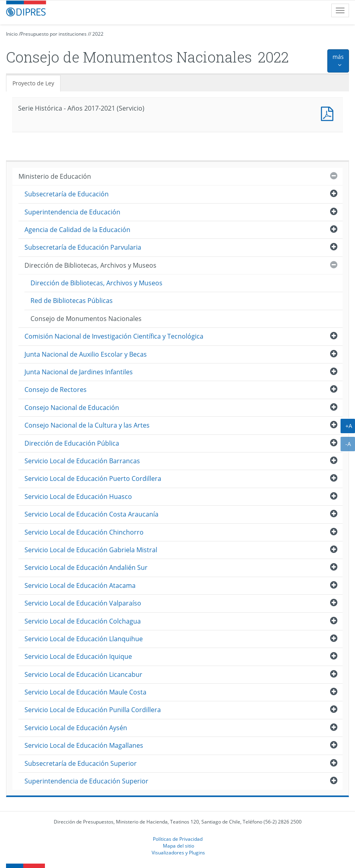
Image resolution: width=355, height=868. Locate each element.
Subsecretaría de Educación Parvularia (83, 247)
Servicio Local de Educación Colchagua (83, 621)
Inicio (12, 34)
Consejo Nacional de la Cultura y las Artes (87, 425)
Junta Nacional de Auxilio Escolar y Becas (86, 354)
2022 (98, 34)
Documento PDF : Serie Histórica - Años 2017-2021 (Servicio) (329, 113)
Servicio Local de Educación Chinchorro (84, 532)
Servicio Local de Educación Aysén (76, 728)
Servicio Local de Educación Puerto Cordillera (93, 478)
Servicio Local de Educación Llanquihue (84, 639)
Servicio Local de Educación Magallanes (84, 745)
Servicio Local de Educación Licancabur (83, 674)
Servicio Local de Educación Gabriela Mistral (91, 550)
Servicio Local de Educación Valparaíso (83, 603)
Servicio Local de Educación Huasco (78, 497)
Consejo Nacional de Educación (72, 408)
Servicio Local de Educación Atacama (80, 585)
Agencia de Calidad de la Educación (77, 230)
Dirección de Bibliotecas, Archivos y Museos (90, 265)
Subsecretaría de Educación (67, 194)
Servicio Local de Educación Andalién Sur (86, 567)
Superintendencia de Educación (72, 212)
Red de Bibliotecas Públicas (72, 301)
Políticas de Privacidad (178, 839)
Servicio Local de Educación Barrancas (82, 461)
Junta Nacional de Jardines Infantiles (79, 372)
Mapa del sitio (179, 846)
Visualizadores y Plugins (178, 852)
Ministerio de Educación (55, 176)
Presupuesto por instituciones (54, 34)
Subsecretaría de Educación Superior (81, 763)
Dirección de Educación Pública (72, 443)
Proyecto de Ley (33, 83)
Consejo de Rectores (56, 390)
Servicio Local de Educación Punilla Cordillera (93, 710)
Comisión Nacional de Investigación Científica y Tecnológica (114, 336)
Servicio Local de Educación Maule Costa (85, 692)
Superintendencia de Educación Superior (86, 781)
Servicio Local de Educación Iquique (78, 656)
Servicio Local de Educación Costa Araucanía (91, 514)
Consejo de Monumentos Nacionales (86, 319)
